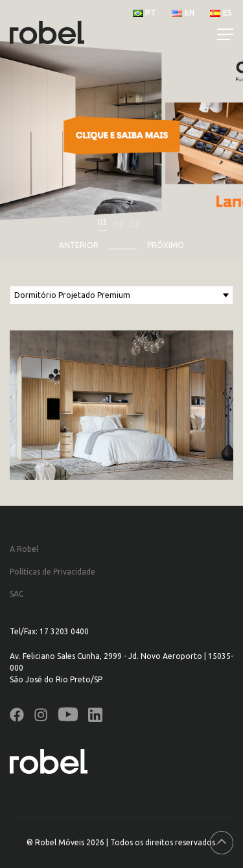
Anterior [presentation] (79, 245)
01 (102, 222)
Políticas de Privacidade (52, 572)
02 (118, 224)
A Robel (24, 549)
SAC (17, 594)
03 (134, 224)
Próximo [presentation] (166, 245)
